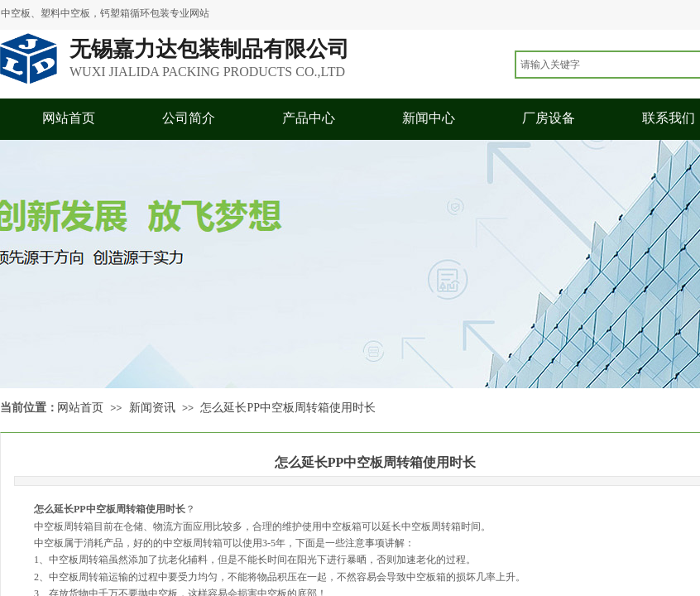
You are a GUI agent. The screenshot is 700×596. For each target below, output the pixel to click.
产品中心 (309, 118)
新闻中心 (429, 118)
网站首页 (69, 118)
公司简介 (189, 118)
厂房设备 (549, 118)
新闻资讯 (152, 408)
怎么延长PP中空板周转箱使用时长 (288, 408)
